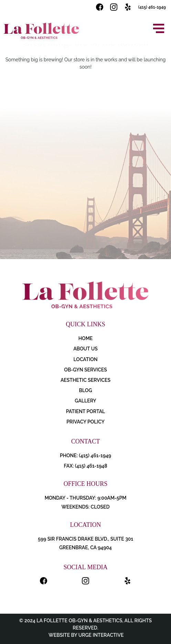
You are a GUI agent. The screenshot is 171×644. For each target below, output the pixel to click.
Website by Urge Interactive (86, 635)
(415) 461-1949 (152, 7)
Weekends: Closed (85, 507)
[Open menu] (159, 28)
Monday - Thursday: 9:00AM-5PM (86, 498)
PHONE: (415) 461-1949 (85, 456)
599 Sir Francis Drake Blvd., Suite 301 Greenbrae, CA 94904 (85, 543)
